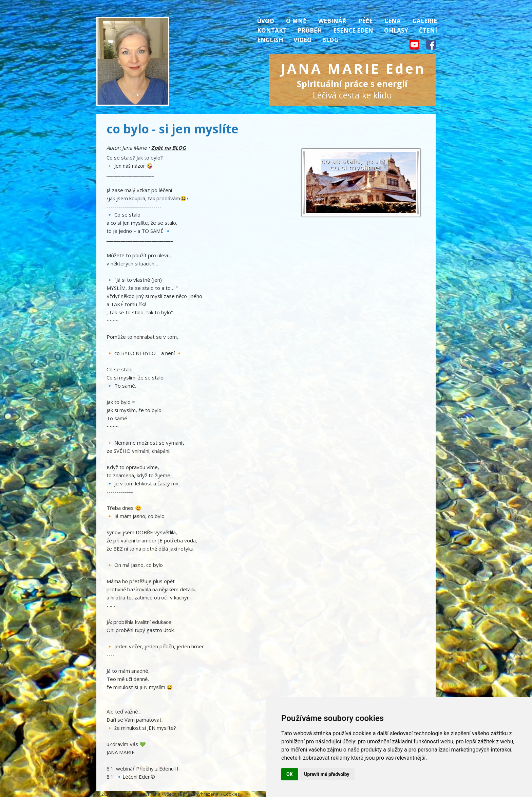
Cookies (232, 794)
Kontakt (272, 30)
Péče (365, 21)
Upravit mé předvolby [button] (327, 774)
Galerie (425, 21)
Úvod (266, 21)
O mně (296, 21)
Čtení (428, 30)
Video (303, 40)
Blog (330, 40)
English (270, 40)
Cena (393, 21)
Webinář (332, 21)
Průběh (310, 30)
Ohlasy (396, 30)
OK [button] (290, 774)
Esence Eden (353, 30)
